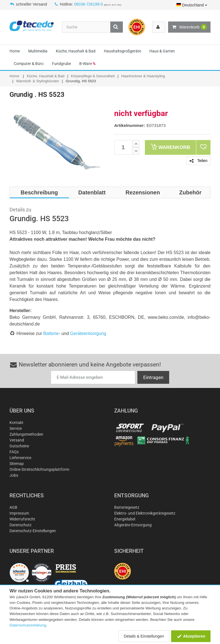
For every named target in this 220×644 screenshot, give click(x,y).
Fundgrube (61, 64)
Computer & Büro (29, 64)
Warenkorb (189, 27)
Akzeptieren (191, 636)
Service (16, 428)
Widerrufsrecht (22, 519)
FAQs (14, 452)
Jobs (14, 475)
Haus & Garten (162, 51)
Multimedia (38, 51)
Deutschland (192, 5)
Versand (17, 440)
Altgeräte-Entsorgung (133, 525)
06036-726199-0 (89, 4)
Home (15, 51)
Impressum (19, 513)
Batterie (51, 333)
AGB (13, 507)
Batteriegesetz (127, 507)
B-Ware (87, 64)
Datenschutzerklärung (28, 625)
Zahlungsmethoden (26, 434)
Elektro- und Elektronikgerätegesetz (145, 513)
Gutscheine (19, 446)
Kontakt (16, 423)
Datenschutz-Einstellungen (33, 531)
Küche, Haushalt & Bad (76, 51)
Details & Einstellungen (144, 636)
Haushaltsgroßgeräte (122, 51)
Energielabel (125, 519)
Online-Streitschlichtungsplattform (39, 469)
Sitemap (17, 464)
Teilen (199, 161)
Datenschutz (21, 525)
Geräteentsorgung (88, 333)
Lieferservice (20, 458)
